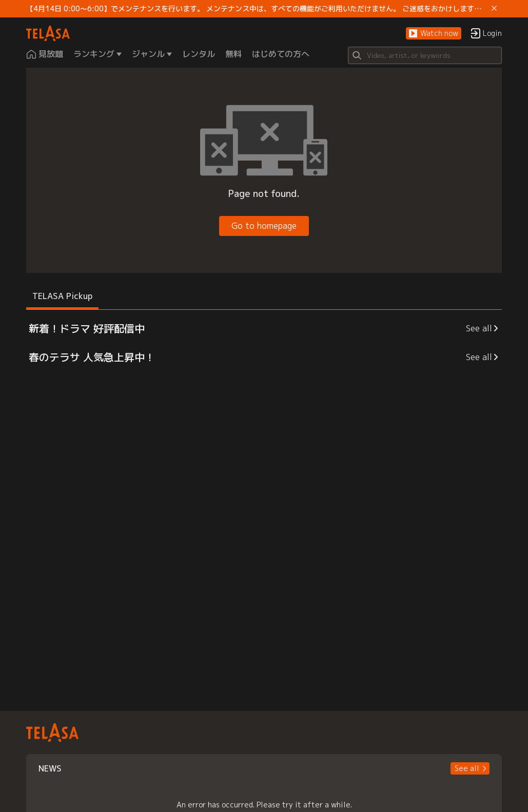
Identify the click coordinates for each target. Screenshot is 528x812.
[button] (434, 34)
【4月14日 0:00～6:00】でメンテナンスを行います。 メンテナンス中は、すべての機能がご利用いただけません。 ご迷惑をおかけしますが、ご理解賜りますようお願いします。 (257, 9)
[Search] (425, 55)
